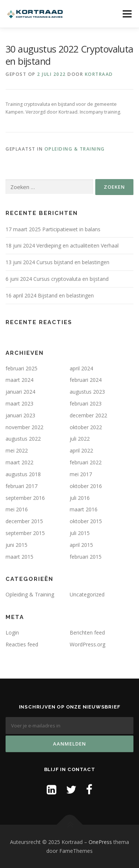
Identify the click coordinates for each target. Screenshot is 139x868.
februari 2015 (86, 557)
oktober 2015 (86, 521)
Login (12, 633)
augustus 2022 (23, 439)
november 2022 (24, 427)
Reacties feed (22, 644)
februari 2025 (21, 368)
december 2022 (88, 415)
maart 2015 (19, 557)
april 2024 (81, 368)
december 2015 (24, 521)
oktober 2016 (86, 486)
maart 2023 (19, 403)
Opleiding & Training (75, 149)
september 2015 (25, 533)
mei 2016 (17, 509)
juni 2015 (16, 545)
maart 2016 (84, 509)
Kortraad (99, 74)
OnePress (100, 842)
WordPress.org (87, 644)
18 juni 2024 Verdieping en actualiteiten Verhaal (62, 245)
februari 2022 (86, 462)
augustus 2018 (23, 474)
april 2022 (81, 450)
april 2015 (81, 545)
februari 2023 (86, 403)
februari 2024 (86, 380)
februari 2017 (21, 486)
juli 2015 (80, 533)
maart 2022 (19, 462)
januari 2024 (20, 392)
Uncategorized (87, 594)
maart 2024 (19, 380)
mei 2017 (81, 474)
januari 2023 (20, 415)
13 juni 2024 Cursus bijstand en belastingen (57, 262)
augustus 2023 (87, 392)
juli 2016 (80, 498)
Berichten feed (87, 633)
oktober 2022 (86, 427)
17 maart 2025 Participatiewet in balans (53, 229)
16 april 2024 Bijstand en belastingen (50, 295)
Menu (127, 14)
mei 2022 (17, 450)
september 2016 (25, 498)
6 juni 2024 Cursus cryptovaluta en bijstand (57, 279)
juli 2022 (80, 439)
